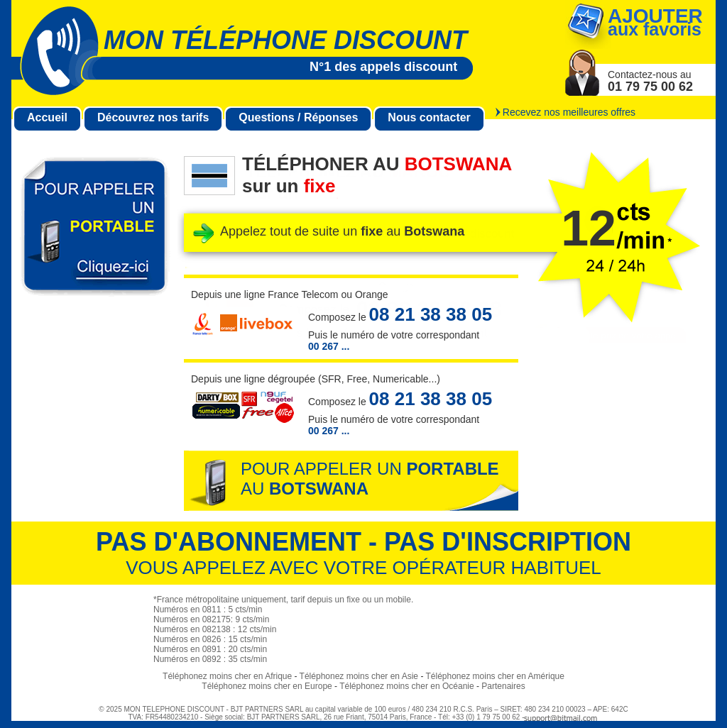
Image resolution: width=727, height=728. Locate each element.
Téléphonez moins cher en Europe (267, 686)
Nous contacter (429, 117)
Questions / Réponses (298, 117)
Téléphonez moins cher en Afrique (227, 676)
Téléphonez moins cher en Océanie (406, 686)
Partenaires (503, 686)
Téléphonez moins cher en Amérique (495, 676)
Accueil (47, 117)
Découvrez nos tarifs (153, 117)
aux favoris (655, 22)
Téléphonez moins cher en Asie (359, 676)
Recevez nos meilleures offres (569, 112)
